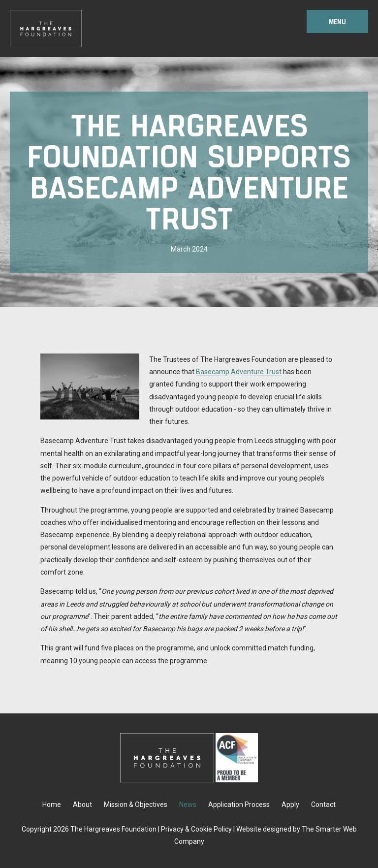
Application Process (239, 804)
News (188, 804)
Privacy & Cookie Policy (196, 829)
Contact (323, 804)
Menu (337, 21)
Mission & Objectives (136, 804)
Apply (290, 804)
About (82, 804)
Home (52, 804)
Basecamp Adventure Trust (239, 372)
